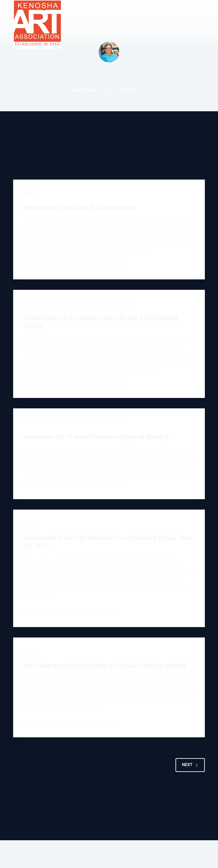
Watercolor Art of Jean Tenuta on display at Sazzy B (96, 437)
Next (190, 765)
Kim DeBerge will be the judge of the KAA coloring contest (105, 665)
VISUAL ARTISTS (113, 303)
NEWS (29, 193)
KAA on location (77, 303)
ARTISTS (32, 303)
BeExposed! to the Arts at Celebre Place (79, 207)
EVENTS (50, 303)
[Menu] (202, 25)
